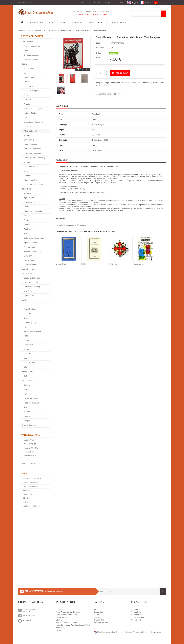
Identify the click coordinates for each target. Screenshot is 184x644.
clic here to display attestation (153, 632)
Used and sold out (30, 60)
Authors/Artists (30, 435)
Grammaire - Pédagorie (33, 109)
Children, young (30, 323)
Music (63, 22)
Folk (25, 327)
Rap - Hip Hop (29, 363)
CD (25, 305)
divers (26, 407)
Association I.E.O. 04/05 (32, 479)
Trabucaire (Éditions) (31, 287)
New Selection (36, 22)
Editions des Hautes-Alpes (34, 238)
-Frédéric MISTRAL (30, 448)
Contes (26, 82)
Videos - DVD (77, 22)
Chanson (27, 314)
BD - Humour (29, 68)
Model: (99, 43)
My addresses (136, 615)
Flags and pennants (31, 403)
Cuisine (26, 95)
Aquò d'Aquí (27, 490)
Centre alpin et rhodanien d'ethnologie (32, 187)
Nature (26, 171)
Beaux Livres (29, 77)
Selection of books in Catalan (31, 48)
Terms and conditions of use (66, 615)
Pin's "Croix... (112, 264)
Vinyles (26, 358)
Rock (26, 336)
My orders (135, 610)
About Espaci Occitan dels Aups (68, 612)
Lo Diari (26, 502)
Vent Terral (28, 291)
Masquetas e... (138, 264)
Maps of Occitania (30, 398)
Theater (27, 225)
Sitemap (59, 630)
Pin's (25, 394)
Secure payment (62, 617)
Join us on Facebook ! (102, 623)
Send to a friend (105, 94)
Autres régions (29, 202)
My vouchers (136, 620)
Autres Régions (29, 309)
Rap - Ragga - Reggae (32, 331)
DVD (25, 376)
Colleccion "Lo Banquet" (33, 153)
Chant (26, 318)
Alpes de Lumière (30, 243)
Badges (26, 421)
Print (118, 94)
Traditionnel (28, 345)
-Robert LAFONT (29, 456)
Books (52, 22)
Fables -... (85, 264)
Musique (27, 162)
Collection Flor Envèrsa (32, 149)
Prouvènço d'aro (29, 494)
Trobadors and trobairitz (33, 211)
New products (99, 612)
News (83, 3)
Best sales (97, 617)
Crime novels (29, 140)
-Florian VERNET (29, 444)
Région (26, 349)
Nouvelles (27, 135)
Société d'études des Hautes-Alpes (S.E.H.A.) (31, 280)
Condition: (100, 48)
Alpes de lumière (30, 180)
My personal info (137, 617)
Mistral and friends (31, 167)
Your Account (83, 14)
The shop (109, 3)
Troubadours (28, 229)
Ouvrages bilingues (31, 91)
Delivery (59, 620)
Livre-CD (27, 354)
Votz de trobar (29, 216)
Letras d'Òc (28, 256)
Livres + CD (28, 86)
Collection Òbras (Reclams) (34, 158)
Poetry (26, 207)
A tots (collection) (51, 30)
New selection (99, 620)
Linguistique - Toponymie (33, 122)
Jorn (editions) (29, 247)
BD (25, 73)
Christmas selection (31, 55)
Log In (104, 14)
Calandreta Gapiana (30, 486)
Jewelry (26, 412)
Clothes (26, 416)
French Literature (30, 144)
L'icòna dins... (61, 264)
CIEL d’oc (26, 498)
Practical (27, 220)
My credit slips (137, 612)
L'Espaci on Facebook (31, 506)
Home (20, 30)
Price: (99, 58)
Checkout (95, 14)
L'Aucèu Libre (29, 260)
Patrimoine (28, 176)
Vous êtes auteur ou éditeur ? (67, 623)
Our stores (60, 610)
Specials (97, 615)
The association (95, 3)
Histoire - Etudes (30, 113)
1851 (25, 118)
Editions (27, 234)
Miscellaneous (96, 22)
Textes (26, 340)
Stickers (27, 385)
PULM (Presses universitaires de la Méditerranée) (29, 269)
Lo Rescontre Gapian (31, 483)
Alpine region (29, 198)
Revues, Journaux (118, 22)
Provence (27, 193)
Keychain (27, 390)
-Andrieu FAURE (29, 440)
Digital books (28, 296)
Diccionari (27, 100)
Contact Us (120, 3)
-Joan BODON (28, 452)
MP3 (25, 367)
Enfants (26, 104)
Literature (38, 30)
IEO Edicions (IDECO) (32, 251)
